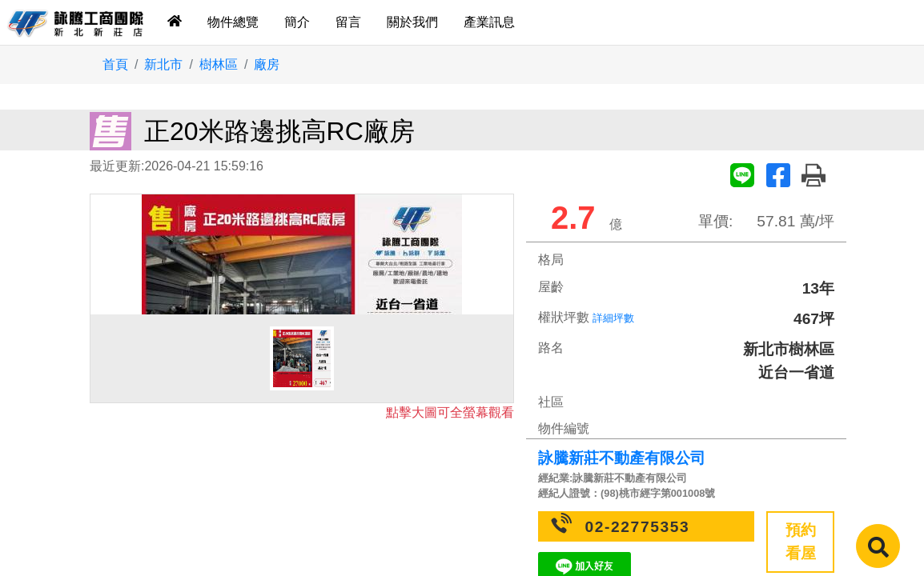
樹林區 (219, 64)
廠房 (267, 64)
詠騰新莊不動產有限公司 (622, 458)
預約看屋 (801, 542)
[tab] (175, 22)
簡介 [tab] (297, 22)
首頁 (115, 64)
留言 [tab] (348, 22)
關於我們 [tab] (412, 22)
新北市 (163, 64)
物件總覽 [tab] (233, 22)
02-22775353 (638, 527)
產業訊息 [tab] (489, 22)
